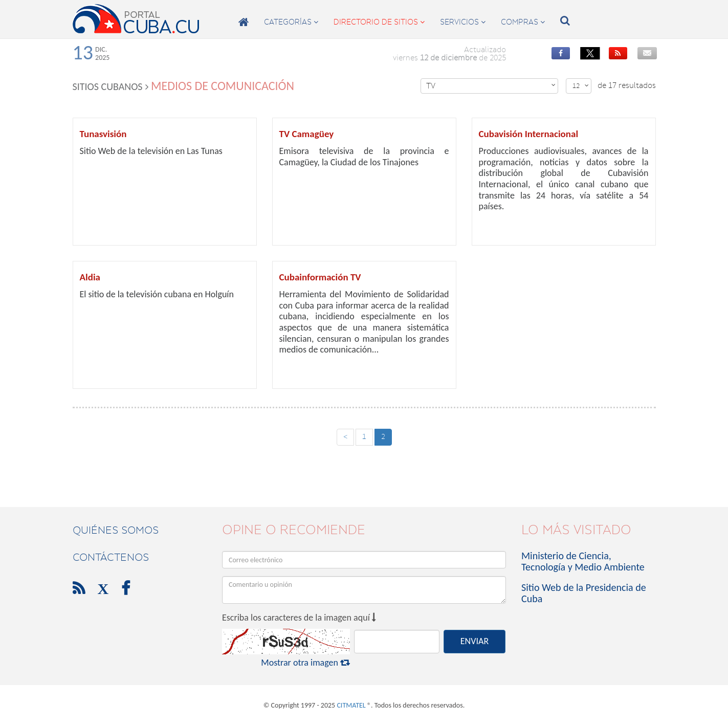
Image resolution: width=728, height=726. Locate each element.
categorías (291, 22)
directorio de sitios (379, 22)
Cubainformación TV (320, 277)
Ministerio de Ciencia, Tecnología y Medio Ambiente (583, 561)
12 (581, 86)
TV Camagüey (307, 134)
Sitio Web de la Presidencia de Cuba (584, 593)
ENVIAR (475, 641)
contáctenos (111, 557)
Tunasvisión (103, 134)
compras (523, 22)
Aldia (90, 277)
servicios (463, 22)
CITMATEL (351, 705)
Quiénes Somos (116, 530)
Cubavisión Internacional (529, 134)
